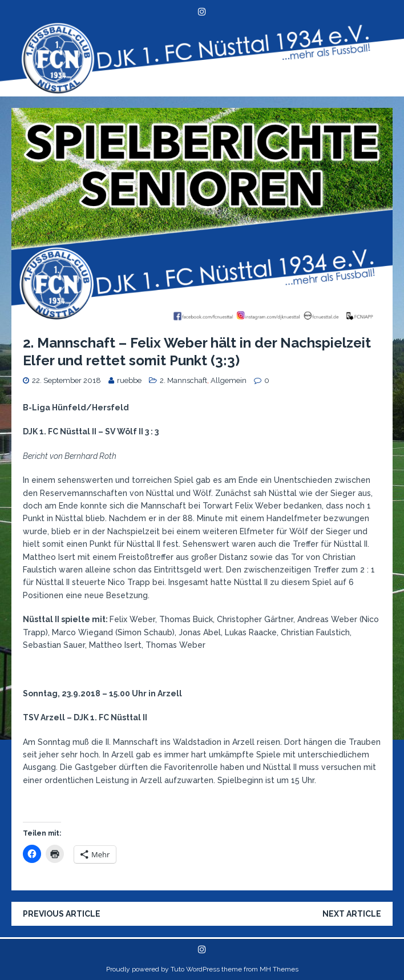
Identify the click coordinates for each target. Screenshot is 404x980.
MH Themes (279, 969)
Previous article (62, 914)
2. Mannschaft (183, 380)
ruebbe (129, 380)
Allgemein (229, 380)
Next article (352, 914)
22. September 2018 (66, 380)
